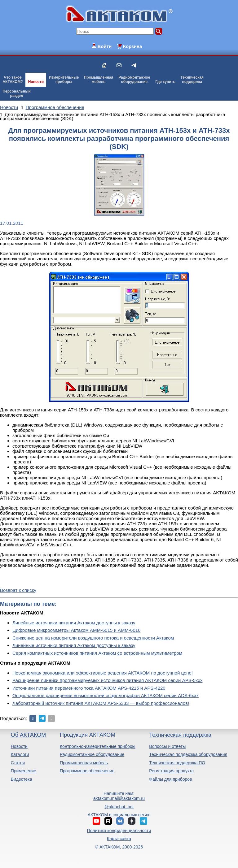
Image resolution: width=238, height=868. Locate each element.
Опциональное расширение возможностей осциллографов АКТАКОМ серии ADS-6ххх (106, 695)
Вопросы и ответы (167, 746)
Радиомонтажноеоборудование (134, 80)
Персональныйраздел (16, 93)
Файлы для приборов (170, 779)
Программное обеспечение (87, 771)
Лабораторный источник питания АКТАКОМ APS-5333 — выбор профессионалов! (101, 703)
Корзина (132, 46)
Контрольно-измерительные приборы (98, 746)
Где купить (165, 82)
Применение (24, 771)
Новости (36, 82)
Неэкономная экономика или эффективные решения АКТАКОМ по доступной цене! (103, 673)
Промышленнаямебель (99, 80)
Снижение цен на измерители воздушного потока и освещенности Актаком (93, 638)
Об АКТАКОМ (28, 735)
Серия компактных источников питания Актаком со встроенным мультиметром (97, 653)
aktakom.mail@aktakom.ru (119, 798)
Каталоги (20, 754)
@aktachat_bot (119, 807)
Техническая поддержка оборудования (188, 754)
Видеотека (22, 779)
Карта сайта (119, 839)
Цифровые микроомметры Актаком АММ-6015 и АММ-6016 (76, 630)
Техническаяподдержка (192, 80)
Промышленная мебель (84, 763)
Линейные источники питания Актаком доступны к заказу (74, 623)
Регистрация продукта (171, 771)
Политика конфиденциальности (119, 831)
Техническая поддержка (180, 735)
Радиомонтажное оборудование (92, 754)
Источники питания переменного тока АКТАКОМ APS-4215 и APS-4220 (89, 688)
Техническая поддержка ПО (177, 763)
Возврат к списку (18, 590)
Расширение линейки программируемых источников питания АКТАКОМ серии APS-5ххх (108, 680)
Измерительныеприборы (64, 80)
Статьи (18, 763)
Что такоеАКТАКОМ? (13, 80)
